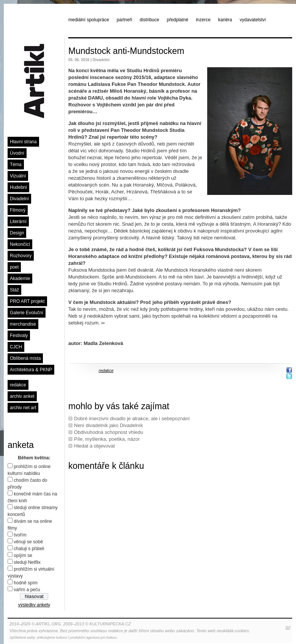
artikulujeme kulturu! (52, 638)
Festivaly (19, 335)
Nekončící (20, 244)
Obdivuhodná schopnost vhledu (109, 432)
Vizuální (18, 176)
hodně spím (26, 583)
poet (14, 267)
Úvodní (17, 153)
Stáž (14, 290)
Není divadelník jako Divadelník (108, 425)
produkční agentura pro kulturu (94, 638)
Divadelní (19, 199)
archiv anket (22, 396)
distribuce (149, 20)
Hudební (18, 187)
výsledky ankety (34, 605)
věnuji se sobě (28, 542)
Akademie (20, 278)
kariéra (225, 20)
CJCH (16, 347)
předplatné (177, 20)
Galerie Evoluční (27, 313)
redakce (18, 385)
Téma (16, 165)
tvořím (20, 535)
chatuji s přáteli (29, 549)
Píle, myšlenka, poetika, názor (107, 439)
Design (17, 233)
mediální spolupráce (89, 20)
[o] (288, 627)
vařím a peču (27, 590)
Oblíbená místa (25, 358)
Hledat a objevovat (94, 446)
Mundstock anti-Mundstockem (126, 51)
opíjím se (23, 555)
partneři (124, 20)
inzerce (203, 20)
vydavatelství (253, 20)
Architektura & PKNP (31, 370)
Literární (18, 222)
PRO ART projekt (27, 301)
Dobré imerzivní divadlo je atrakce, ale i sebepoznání (132, 419)
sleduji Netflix (27, 562)
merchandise (23, 324)
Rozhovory (21, 256)
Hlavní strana (23, 142)
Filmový (18, 210)
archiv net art (23, 408)
